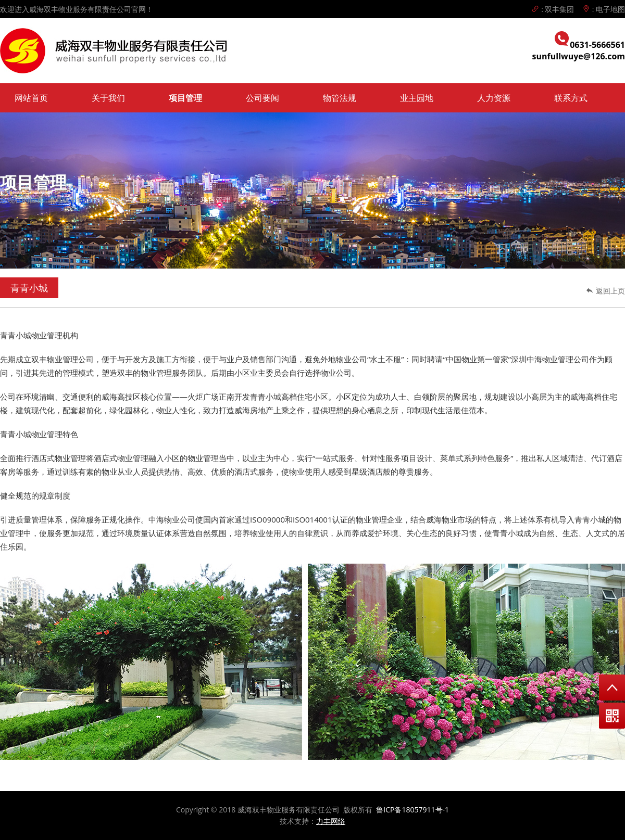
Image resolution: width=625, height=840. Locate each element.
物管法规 (340, 98)
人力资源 (494, 98)
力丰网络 (331, 821)
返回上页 (605, 291)
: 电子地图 (603, 9)
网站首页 (31, 98)
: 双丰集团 (553, 9)
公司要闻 (262, 98)
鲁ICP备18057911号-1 (413, 810)
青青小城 (29, 288)
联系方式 (571, 98)
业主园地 (417, 98)
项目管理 (185, 98)
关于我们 (108, 98)
